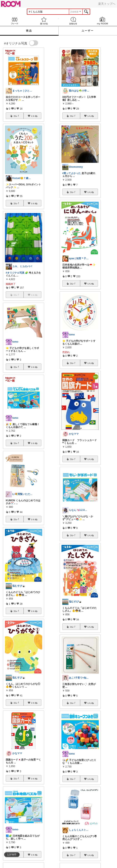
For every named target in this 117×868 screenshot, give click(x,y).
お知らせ (73, 21)
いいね (34, 116)
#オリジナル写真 (15, 273)
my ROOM (102, 21)
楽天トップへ (107, 4)
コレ (16, 116)
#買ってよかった (72, 173)
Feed (15, 21)
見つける (44, 21)
